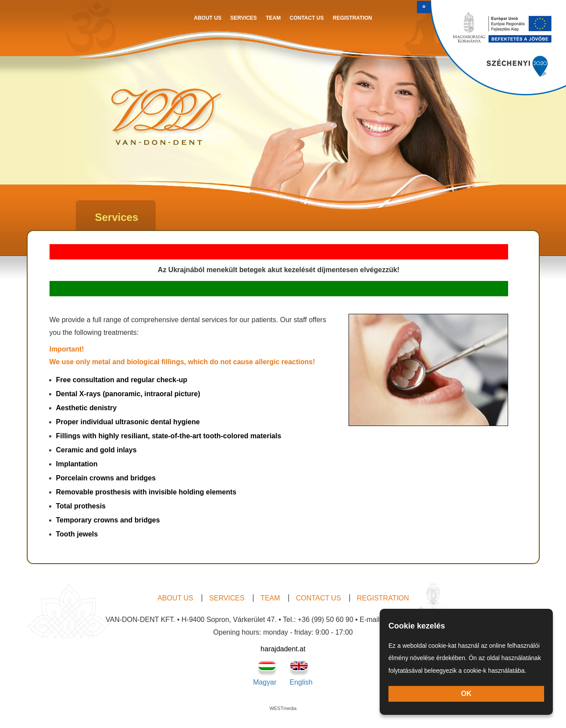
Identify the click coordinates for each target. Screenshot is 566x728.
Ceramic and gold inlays (96, 450)
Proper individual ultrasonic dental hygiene (128, 422)
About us (208, 18)
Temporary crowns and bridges (108, 520)
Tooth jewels (77, 534)
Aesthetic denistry (87, 408)
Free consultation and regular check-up (122, 380)
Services (243, 18)
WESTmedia (283, 708)
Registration (352, 18)
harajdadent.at (283, 649)
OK (466, 694)
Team (273, 18)
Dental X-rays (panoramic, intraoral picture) (128, 394)
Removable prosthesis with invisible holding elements (146, 492)
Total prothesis (81, 506)
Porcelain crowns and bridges (106, 478)
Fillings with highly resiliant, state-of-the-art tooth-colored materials (169, 436)
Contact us (307, 18)
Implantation (77, 464)
